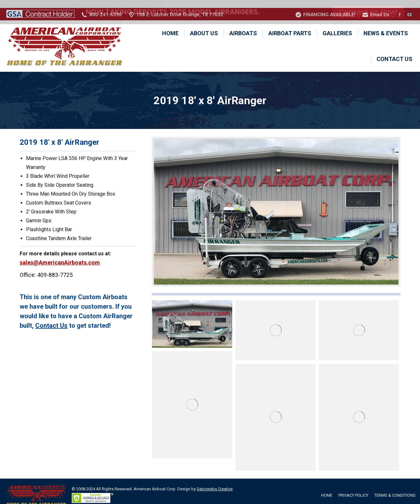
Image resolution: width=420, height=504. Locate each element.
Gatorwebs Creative (215, 481)
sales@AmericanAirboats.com (60, 255)
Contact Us (51, 318)
